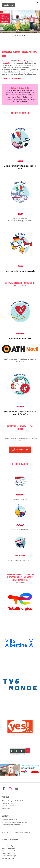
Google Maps (6, 808)
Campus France (20, 555)
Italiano (20, 214)
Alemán (20, 266)
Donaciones (20, 333)
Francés (20, 161)
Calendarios (20, 495)
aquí (29, 338)
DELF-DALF (20, 525)
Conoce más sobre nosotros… (12, 78)
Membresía (20, 407)
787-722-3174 (13, 820)
